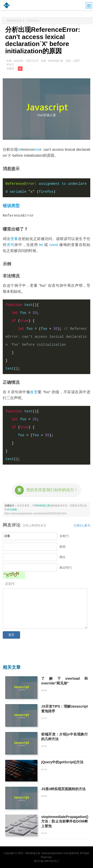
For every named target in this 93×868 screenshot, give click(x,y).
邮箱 (62, 546)
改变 (34, 392)
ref (20, 149)
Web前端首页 (14, 21)
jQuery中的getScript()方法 (62, 762)
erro (37, 149)
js (20, 69)
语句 (11, 244)
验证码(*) (66, 567)
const (54, 244)
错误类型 (11, 206)
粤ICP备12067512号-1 (46, 861)
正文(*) (10, 583)
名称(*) (64, 536)
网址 (62, 557)
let (41, 244)
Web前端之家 (42, 505)
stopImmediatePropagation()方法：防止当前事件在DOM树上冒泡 (65, 821)
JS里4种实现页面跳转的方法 (63, 789)
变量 (14, 238)
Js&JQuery (33, 21)
